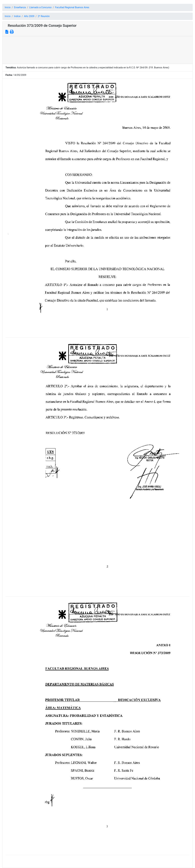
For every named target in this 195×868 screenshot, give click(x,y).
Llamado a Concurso (40, 7)
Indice (17, 16)
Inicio (8, 7)
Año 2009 (29, 16)
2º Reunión (44, 16)
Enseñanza (20, 7)
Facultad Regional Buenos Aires (72, 7)
